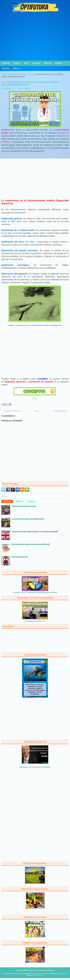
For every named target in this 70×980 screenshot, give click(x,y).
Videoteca (5, 68)
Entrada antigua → (61, 411)
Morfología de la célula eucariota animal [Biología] (31, 544)
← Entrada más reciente (11, 411)
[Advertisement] (35, 41)
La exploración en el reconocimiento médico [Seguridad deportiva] (30, 83)
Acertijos (48, 63)
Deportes (17, 63)
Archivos (31, 501)
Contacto (17, 68)
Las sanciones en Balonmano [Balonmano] (28, 519)
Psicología (36, 63)
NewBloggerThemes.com (35, 975)
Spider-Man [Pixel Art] (20, 557)
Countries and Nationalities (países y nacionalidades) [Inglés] (35, 532)
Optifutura (7, 88)
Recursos (59, 63)
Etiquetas (19, 501)
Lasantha (39, 973)
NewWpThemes (16, 973)
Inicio (4, 74)
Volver (35, 399)
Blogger (47, 767)
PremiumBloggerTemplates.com (55, 973)
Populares (7, 501)
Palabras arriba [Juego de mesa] (24, 506)
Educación (6, 63)
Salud (26, 63)
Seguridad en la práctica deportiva (21, 74)
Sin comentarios (25, 88)
